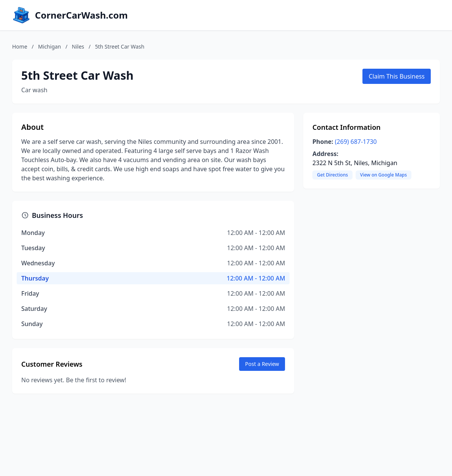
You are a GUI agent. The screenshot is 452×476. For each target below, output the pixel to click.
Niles (78, 46)
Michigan (49, 46)
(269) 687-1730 (356, 142)
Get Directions (332, 175)
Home (20, 46)
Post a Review (262, 364)
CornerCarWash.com (81, 15)
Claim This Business (397, 76)
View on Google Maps (383, 175)
